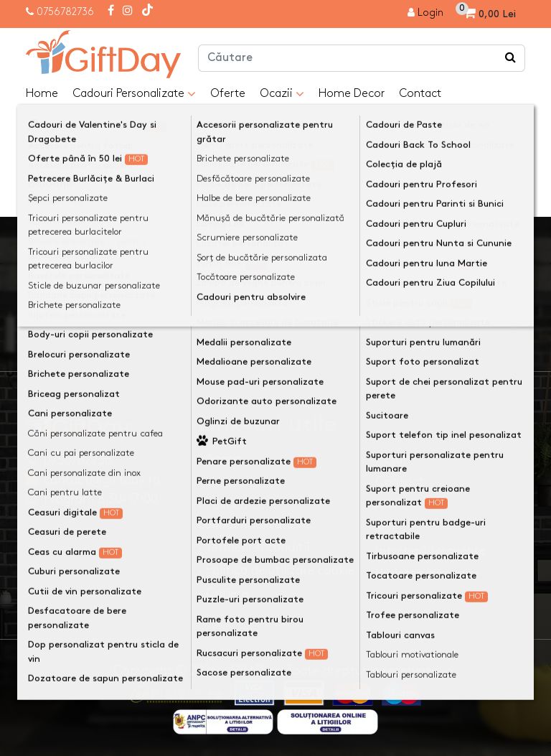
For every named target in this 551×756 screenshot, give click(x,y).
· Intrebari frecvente (427, 551)
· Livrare (222, 482)
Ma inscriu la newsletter (452, 291)
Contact (420, 94)
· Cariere (223, 593)
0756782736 (65, 12)
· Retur (387, 459)
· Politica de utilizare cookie (276, 570)
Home (42, 94)
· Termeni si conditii (254, 547)
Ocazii (282, 94)
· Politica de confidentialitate (246, 515)
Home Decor (352, 94)
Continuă (491, 188)
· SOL (383, 528)
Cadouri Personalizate (134, 94)
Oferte (228, 94)
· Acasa (219, 459)
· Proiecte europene (423, 574)
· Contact (396, 482)
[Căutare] (511, 58)
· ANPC (388, 505)
